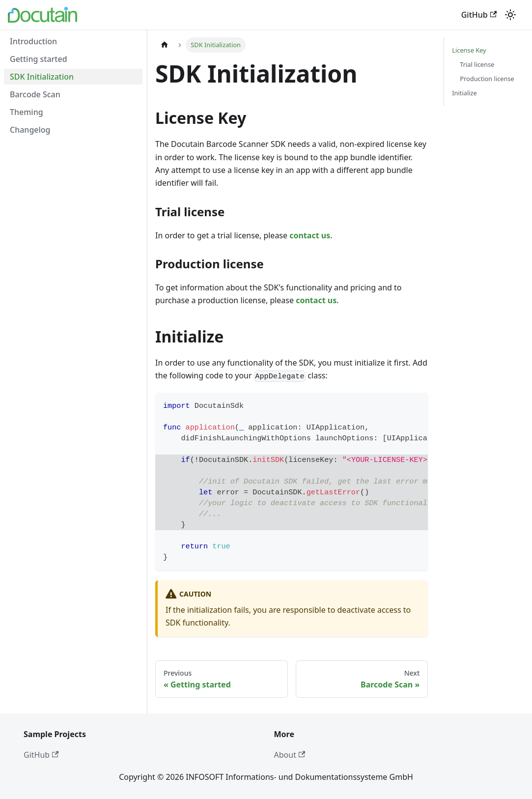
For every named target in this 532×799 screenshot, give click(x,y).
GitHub (479, 15)
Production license (487, 79)
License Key (469, 50)
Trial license (477, 64)
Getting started (39, 59)
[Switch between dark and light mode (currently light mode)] (510, 15)
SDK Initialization (42, 77)
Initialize (464, 93)
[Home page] (165, 45)
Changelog (30, 130)
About (290, 755)
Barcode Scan (35, 94)
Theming (27, 112)
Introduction (33, 41)
